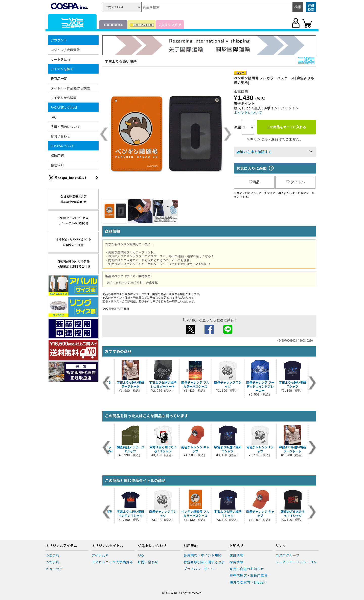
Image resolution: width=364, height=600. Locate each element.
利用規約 (191, 546)
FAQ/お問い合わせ (64, 107)
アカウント (59, 40)
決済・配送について (65, 126)
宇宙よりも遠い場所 (121, 61)
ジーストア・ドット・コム (296, 562)
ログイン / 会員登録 (65, 50)
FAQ (54, 117)
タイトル (295, 182)
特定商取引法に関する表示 (204, 562)
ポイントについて (248, 112)
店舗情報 (236, 555)
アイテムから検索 (64, 98)
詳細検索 (311, 7)
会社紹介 (57, 165)
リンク (281, 546)
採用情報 (236, 562)
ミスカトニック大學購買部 (112, 562)
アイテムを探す (62, 69)
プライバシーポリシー (201, 569)
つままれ (52, 555)
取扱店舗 (57, 155)
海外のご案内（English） (249, 582)
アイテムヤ (100, 555)
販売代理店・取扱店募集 (248, 575)
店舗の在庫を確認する (254, 152)
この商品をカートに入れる (286, 127)
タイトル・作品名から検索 (70, 88)
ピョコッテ (54, 569)
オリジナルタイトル (107, 546)
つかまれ (52, 562)
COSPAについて (62, 146)
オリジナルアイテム (61, 546)
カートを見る (60, 59)
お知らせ (237, 546)
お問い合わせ (60, 136)
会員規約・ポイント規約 (202, 555)
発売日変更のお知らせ (247, 569)
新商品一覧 (59, 78)
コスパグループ (288, 555)
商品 (254, 182)
